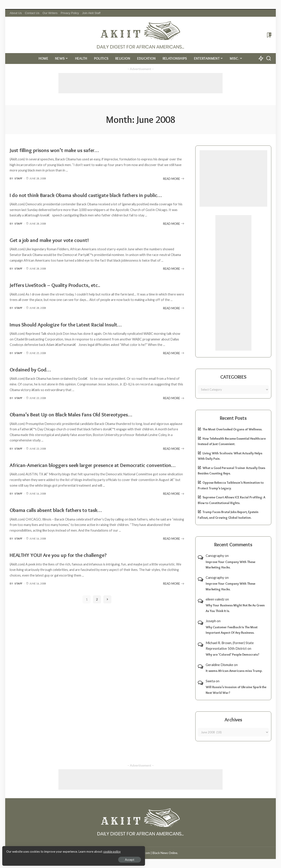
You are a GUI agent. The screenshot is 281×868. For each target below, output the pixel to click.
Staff (19, 178)
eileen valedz (215, 599)
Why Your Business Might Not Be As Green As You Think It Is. (235, 608)
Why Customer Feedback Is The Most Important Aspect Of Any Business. (232, 630)
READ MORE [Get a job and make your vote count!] (174, 277)
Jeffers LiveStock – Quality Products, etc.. (68, 293)
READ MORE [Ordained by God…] (174, 407)
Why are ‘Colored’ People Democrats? (233, 655)
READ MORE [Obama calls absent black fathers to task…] (174, 556)
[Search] (269, 59)
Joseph (211, 621)
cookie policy (57, 850)
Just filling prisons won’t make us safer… (68, 150)
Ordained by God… (36, 377)
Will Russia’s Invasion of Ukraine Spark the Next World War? (236, 690)
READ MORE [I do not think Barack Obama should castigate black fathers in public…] (174, 232)
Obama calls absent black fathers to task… (70, 527)
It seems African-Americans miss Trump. (234, 671)
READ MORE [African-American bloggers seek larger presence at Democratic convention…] (174, 511)
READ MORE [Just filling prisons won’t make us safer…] (174, 179)
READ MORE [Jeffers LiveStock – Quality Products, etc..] (174, 317)
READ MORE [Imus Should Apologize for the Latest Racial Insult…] (174, 361)
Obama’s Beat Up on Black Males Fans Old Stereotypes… (89, 423)
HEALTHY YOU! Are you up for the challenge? (72, 571)
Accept (55, 858)
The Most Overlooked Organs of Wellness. (232, 429)
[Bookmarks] (269, 35)
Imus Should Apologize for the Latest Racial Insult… (83, 332)
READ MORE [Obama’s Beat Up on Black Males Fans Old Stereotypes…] (174, 457)
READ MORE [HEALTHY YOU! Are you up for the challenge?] (174, 601)
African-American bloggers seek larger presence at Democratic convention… (81, 477)
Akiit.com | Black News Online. (158, 853)
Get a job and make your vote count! (61, 248)
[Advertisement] (140, 83)
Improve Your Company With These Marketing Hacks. (230, 565)
